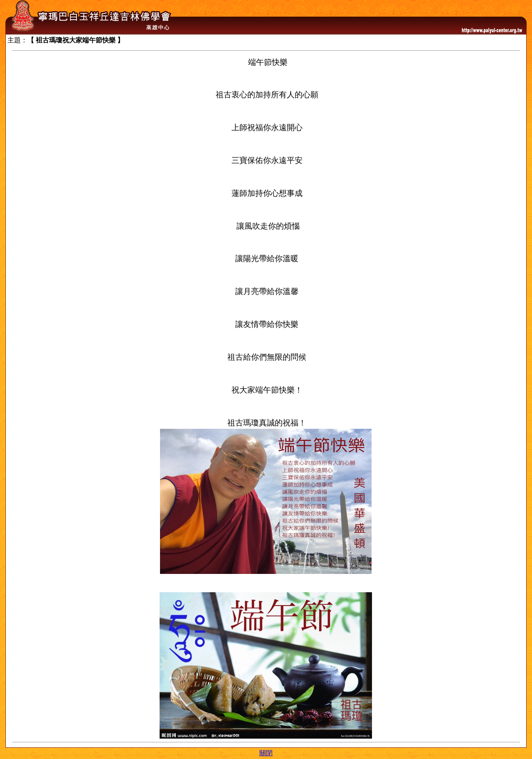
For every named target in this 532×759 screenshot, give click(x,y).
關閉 (266, 753)
